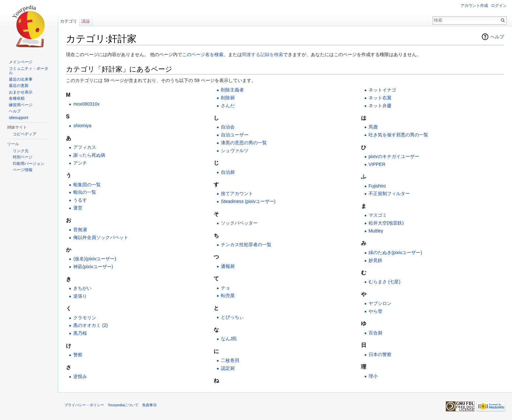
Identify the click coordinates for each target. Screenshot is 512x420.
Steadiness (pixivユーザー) (248, 201)
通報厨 (228, 266)
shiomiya (82, 126)
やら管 (375, 311)
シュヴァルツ (235, 150)
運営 (78, 208)
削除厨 (228, 98)
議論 (86, 21)
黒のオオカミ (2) (90, 325)
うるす (80, 200)
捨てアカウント (237, 193)
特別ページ (23, 157)
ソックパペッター (239, 223)
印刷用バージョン (29, 164)
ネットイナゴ (382, 90)
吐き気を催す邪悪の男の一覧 (398, 135)
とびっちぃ (232, 317)
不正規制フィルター (389, 193)
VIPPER (377, 164)
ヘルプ (497, 37)
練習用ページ (21, 105)
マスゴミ (378, 215)
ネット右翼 (380, 98)
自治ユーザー (235, 135)
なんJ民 (229, 339)
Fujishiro (377, 186)
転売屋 (228, 295)
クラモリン (85, 318)
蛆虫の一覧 (85, 192)
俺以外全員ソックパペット (101, 237)
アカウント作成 (474, 6)
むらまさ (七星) (384, 282)
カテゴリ (69, 21)
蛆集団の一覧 (87, 185)
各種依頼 (17, 98)
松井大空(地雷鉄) (386, 223)
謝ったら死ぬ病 (89, 155)
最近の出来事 (21, 79)
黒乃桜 (80, 333)
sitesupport (19, 118)
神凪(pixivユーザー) (93, 267)
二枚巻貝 (230, 360)
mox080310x (86, 104)
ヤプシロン (380, 303)
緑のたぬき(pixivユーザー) (395, 252)
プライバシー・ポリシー (84, 405)
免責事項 (149, 405)
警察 (78, 355)
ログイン (499, 6)
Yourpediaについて (123, 405)
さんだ (228, 106)
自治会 (228, 127)
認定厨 (228, 368)
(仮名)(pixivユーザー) (95, 259)
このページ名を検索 (203, 54)
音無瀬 (80, 230)
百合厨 (375, 333)
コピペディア (25, 134)
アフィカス (85, 147)
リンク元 (21, 151)
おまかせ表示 (21, 92)
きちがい (82, 288)
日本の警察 (380, 354)
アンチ (80, 163)
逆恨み (80, 376)
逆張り (80, 296)
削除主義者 (232, 90)
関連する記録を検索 (263, 54)
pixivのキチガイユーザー (394, 156)
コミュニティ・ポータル (29, 71)
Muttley (376, 231)
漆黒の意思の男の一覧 (244, 143)
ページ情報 (23, 170)
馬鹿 (373, 127)
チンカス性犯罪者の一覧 (246, 245)
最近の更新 (19, 86)
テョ (225, 288)
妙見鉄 (375, 260)
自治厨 (228, 172)
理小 (373, 376)
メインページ (21, 62)
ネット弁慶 (380, 106)
